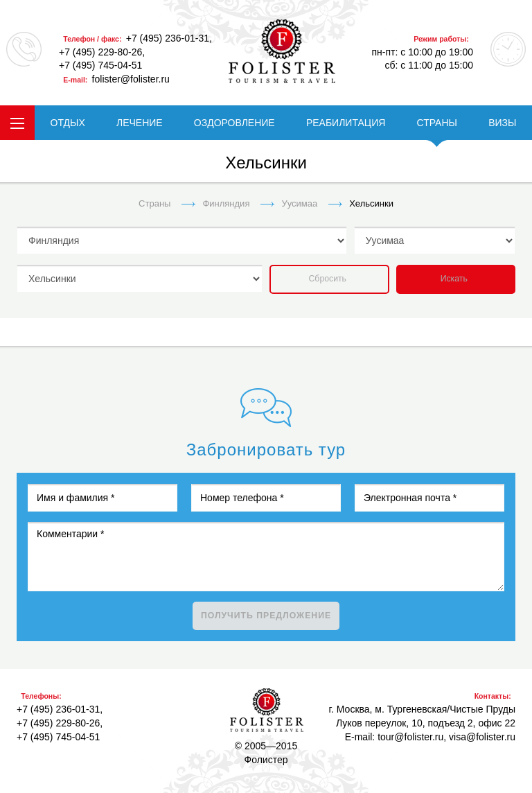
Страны (154, 203)
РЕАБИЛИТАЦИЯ (346, 123)
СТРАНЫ (437, 123)
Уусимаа (299, 203)
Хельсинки (371, 203)
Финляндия (226, 203)
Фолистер (267, 710)
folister (282, 51)
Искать (454, 279)
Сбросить (328, 279)
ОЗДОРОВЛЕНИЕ (234, 123)
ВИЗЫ (502, 123)
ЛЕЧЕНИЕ (140, 123)
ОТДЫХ (68, 123)
